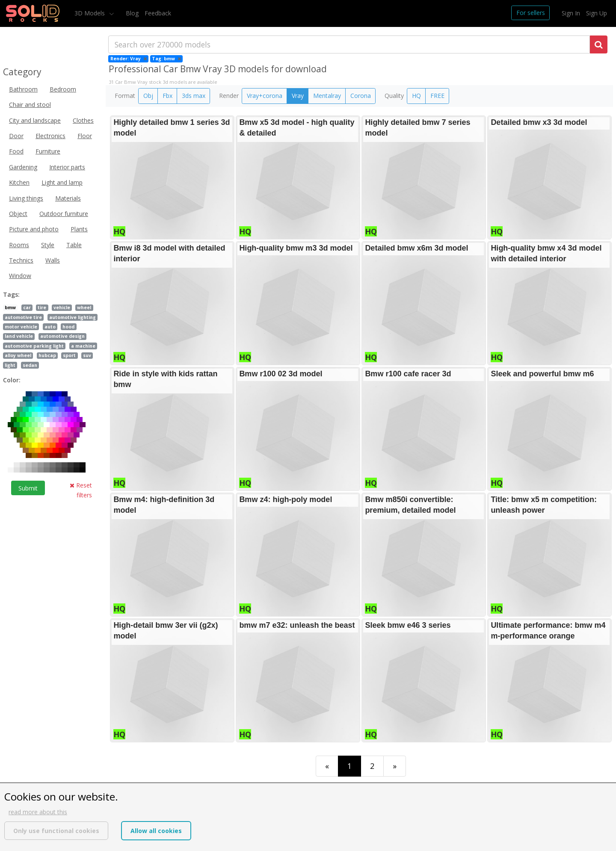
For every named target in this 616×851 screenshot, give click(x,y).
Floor (85, 136)
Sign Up (597, 13)
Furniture (48, 151)
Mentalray (327, 96)
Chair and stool (30, 105)
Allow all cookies (156, 831)
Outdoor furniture (64, 214)
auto (50, 327)
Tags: (11, 294)
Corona (361, 96)
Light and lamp (62, 182)
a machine (83, 346)
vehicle (62, 307)
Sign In (571, 13)
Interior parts (67, 167)
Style (48, 245)
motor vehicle (21, 327)
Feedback (158, 13)
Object (18, 214)
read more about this (38, 812)
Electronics (50, 136)
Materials (68, 198)
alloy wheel (18, 355)
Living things (26, 198)
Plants (79, 229)
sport (69, 355)
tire (42, 307)
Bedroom (63, 89)
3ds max (194, 96)
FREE (437, 96)
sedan (30, 365)
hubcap (47, 355)
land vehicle (19, 336)
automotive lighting (73, 317)
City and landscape (35, 120)
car (27, 307)
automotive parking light (34, 346)
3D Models (90, 13)
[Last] (395, 766)
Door (16, 136)
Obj (148, 96)
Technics (21, 260)
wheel (84, 307)
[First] (327, 766)
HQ (416, 96)
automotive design (62, 336)
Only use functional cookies (56, 831)
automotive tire (23, 317)
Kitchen (19, 182)
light (10, 365)
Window (20, 276)
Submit (28, 488)
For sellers (531, 13)
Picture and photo (34, 229)
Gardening (23, 167)
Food (16, 151)
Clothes (83, 120)
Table (74, 245)
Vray (298, 96)
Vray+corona (265, 96)
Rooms (19, 245)
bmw (10, 307)
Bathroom (23, 89)
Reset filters (81, 490)
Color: (12, 380)
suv (87, 355)
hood (68, 327)
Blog (132, 13)
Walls (53, 260)
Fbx (167, 96)
